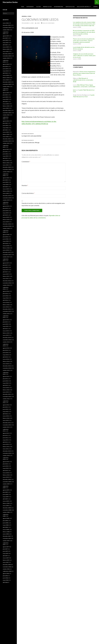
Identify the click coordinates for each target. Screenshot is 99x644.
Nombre (25, 185)
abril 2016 (5, 300)
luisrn (38, 23)
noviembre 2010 (7, 453)
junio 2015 (5, 324)
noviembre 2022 (7, 113)
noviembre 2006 (7, 567)
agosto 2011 (6, 433)
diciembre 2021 (7, 139)
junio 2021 (5, 154)
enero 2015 (6, 335)
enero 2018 (6, 250)
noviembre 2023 (7, 84)
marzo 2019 (6, 217)
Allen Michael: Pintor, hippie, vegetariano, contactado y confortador (84, 86)
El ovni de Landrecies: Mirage (44, 141)
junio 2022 (5, 125)
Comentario (26, 162)
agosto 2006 (6, 573)
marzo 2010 (6, 473)
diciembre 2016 (7, 281)
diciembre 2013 (7, 366)
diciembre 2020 (7, 167)
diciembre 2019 (7, 196)
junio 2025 (5, 40)
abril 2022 (5, 130)
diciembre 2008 (7, 508)
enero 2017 (6, 278)
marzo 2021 (6, 161)
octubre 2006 (6, 569)
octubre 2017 (6, 257)
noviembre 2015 (7, 311)
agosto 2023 (6, 93)
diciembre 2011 (7, 423)
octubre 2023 (6, 86)
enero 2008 (6, 534)
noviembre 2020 (7, 169)
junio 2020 (5, 182)
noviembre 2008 (7, 510)
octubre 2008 (6, 512)
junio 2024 (5, 69)
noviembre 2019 (7, 198)
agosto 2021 (6, 149)
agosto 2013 (6, 376)
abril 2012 (5, 414)
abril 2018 (5, 243)
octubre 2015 (6, 314)
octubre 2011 (6, 427)
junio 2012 (5, 409)
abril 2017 (5, 272)
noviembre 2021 (7, 141)
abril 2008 (5, 527)
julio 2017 (5, 265)
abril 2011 (5, 442)
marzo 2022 (6, 132)
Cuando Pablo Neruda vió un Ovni (84, 96)
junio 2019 (5, 211)
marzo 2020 (6, 189)
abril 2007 (5, 556)
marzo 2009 (6, 501)
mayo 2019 (6, 213)
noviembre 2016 (7, 283)
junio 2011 (5, 438)
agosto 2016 (6, 291)
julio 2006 (5, 576)
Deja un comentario (48, 23)
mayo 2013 (6, 383)
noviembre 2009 (7, 482)
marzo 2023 (6, 104)
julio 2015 (5, 322)
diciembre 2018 (7, 224)
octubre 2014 (6, 342)
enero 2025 (6, 51)
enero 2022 (6, 137)
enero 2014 (6, 364)
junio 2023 (5, 97)
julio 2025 (5, 38)
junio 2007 (5, 551)
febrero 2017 (6, 276)
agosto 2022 (6, 121)
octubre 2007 (6, 541)
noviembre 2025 (7, 28)
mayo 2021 (6, 156)
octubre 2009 (6, 484)
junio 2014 (5, 353)
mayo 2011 (6, 440)
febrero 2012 (6, 418)
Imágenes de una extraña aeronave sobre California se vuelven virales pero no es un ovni (84, 56)
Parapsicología (47, 7)
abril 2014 (5, 357)
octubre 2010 (6, 455)
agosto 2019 (6, 206)
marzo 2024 (6, 75)
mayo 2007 (6, 553)
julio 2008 (5, 521)
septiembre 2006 (7, 571)
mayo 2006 (6, 580)
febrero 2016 (6, 305)
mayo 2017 (6, 270)
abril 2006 (5, 582)
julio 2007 (5, 549)
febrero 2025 (6, 49)
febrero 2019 (6, 220)
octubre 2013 (6, 370)
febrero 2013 (6, 390)
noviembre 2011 (7, 425)
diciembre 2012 (7, 394)
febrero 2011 (6, 447)
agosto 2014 (6, 348)
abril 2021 (5, 158)
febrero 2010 (6, 475)
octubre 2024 (6, 58)
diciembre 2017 (7, 252)
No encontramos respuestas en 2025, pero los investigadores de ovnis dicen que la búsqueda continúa (84, 32)
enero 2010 (6, 477)
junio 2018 (5, 239)
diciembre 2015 (7, 309)
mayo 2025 (6, 43)
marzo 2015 (6, 331)
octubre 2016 (6, 285)
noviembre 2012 (7, 396)
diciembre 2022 (7, 110)
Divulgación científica (83, 7)
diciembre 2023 (7, 82)
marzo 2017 (6, 274)
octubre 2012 (6, 399)
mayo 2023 (6, 99)
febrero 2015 (6, 333)
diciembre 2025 (7, 25)
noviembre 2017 (7, 255)
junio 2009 (5, 494)
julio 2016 (5, 294)
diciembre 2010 (7, 451)
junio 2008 (5, 523)
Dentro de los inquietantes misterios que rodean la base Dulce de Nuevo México (84, 73)
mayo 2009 (6, 497)
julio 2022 (5, 123)
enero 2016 (6, 307)
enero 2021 (6, 165)
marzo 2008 (6, 529)
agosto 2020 (6, 178)
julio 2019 (5, 208)
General (96, 7)
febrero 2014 (6, 361)
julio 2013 (5, 379)
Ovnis (23, 7)
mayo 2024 (6, 71)
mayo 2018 (6, 241)
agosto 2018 (6, 235)
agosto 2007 (6, 547)
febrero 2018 (6, 248)
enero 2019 (6, 222)
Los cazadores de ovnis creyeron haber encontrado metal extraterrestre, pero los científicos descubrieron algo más (84, 24)
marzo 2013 (6, 388)
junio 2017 (5, 267)
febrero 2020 (6, 191)
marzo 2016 (6, 302)
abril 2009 (5, 499)
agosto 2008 (6, 518)
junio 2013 (5, 381)
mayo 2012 (6, 412)
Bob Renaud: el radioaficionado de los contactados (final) (83, 80)
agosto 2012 (6, 405)
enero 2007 (6, 562)
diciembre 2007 (7, 536)
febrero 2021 (6, 163)
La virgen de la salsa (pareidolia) (44, 135)
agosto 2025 (6, 36)
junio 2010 (5, 466)
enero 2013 (6, 392)
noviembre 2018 (7, 226)
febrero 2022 (6, 134)
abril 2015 (5, 329)
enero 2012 (6, 420)
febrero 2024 (6, 78)
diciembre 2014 (7, 337)
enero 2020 (6, 193)
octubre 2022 (6, 115)
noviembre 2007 (7, 538)
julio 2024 (5, 66)
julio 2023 (5, 95)
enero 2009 (6, 506)
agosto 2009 (6, 490)
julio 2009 (5, 492)
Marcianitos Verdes (10, 2)
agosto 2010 (6, 462)
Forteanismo (30, 7)
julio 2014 (5, 350)
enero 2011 (6, 449)
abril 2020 (5, 187)
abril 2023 (5, 102)
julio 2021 (5, 152)
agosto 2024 (6, 64)
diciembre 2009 (7, 479)
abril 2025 (5, 45)
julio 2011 (5, 435)
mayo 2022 (6, 128)
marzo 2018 (6, 246)
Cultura (38, 7)
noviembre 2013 (7, 368)
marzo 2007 (6, 558)
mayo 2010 (6, 468)
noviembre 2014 (7, 340)
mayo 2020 (6, 184)
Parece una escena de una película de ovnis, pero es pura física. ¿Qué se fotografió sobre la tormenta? (84, 40)
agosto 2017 (6, 263)
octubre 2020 (6, 172)
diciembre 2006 (7, 565)
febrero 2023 (6, 106)
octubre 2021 (6, 143)
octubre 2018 (6, 228)
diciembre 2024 (7, 54)
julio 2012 (5, 407)
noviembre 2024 (7, 56)
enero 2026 (6, 23)
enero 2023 (6, 108)
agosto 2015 (6, 320)
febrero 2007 (6, 560)
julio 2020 (5, 180)
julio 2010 (5, 464)
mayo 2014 (6, 355)
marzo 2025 (6, 47)
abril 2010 (5, 471)
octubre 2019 (6, 200)
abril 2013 (5, 385)
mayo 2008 (6, 525)
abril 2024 (5, 73)
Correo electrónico (28, 193)
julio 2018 (5, 237)
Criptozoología (70, 7)
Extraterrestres (59, 7)
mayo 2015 (6, 326)
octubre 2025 (6, 30)
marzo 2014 (6, 359)
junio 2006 (5, 578)
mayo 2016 (6, 298)
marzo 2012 (6, 416)
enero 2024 (6, 80)
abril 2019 (5, 215)
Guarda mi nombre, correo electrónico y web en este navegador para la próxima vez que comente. (43, 204)
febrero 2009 (6, 503)
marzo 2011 (6, 444)
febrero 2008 (6, 532)
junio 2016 (5, 296)
